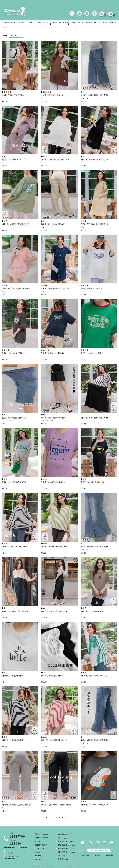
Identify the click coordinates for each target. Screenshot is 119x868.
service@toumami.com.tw (15, 853)
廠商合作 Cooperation (41, 858)
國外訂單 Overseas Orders (67, 854)
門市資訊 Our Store (40, 850)
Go (113, 850)
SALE (105, 23)
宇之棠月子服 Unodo (43, 845)
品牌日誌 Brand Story (42, 840)
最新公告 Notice (42, 834)
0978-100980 (15, 842)
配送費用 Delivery (67, 845)
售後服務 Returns (66, 849)
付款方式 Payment (66, 842)
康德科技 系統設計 (82, 867)
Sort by (4, 36)
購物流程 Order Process (65, 836)
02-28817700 (17, 835)
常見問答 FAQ (64, 859)
